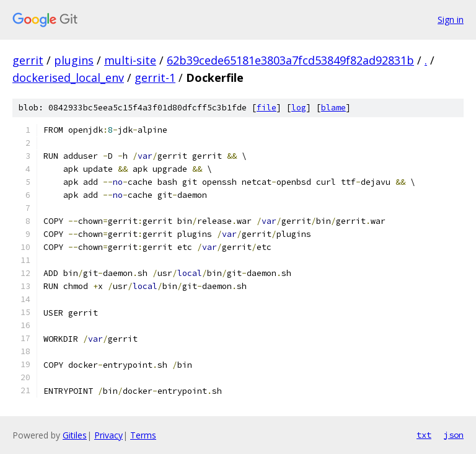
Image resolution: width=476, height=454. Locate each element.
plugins (74, 60)
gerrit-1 (155, 78)
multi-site (130, 60)
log (299, 108)
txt (424, 435)
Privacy (108, 435)
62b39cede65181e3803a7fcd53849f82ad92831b (290, 60)
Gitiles (75, 435)
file (267, 108)
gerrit (28, 60)
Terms (143, 435)
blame (333, 108)
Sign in (451, 20)
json (454, 435)
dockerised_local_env (68, 78)
